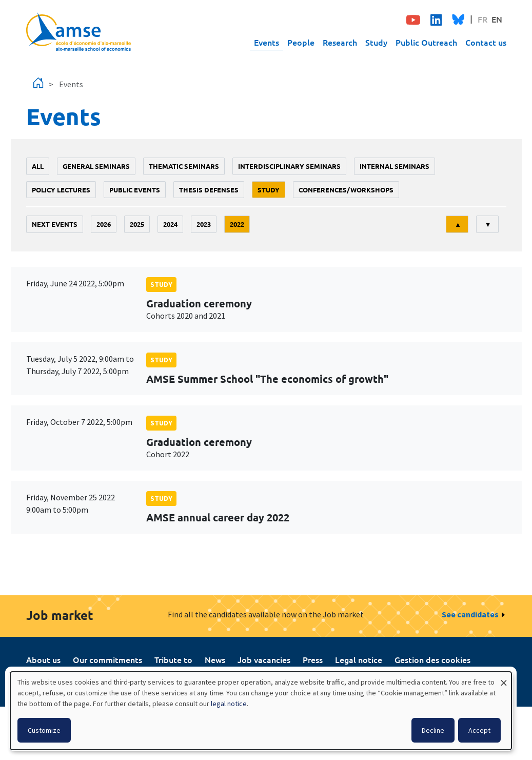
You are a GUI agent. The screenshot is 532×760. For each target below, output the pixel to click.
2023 (204, 224)
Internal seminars (395, 166)
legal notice (229, 704)
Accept (479, 730)
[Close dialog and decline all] (504, 678)
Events (267, 42)
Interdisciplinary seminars (289, 166)
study (269, 190)
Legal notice (359, 659)
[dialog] (261, 711)
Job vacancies (264, 659)
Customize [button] (44, 730)
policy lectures (61, 190)
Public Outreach (426, 42)
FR (482, 19)
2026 (104, 224)
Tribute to (173, 659)
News (215, 659)
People (301, 42)
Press (313, 659)
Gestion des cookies (432, 659)
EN (497, 19)
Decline (433, 730)
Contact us (486, 42)
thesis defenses (209, 190)
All (38, 166)
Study (376, 42)
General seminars (96, 166)
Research (340, 42)
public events (135, 190)
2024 (170, 224)
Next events (55, 224)
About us (43, 659)
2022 (237, 224)
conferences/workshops (346, 190)
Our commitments (107, 659)
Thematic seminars (184, 166)
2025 (137, 224)
